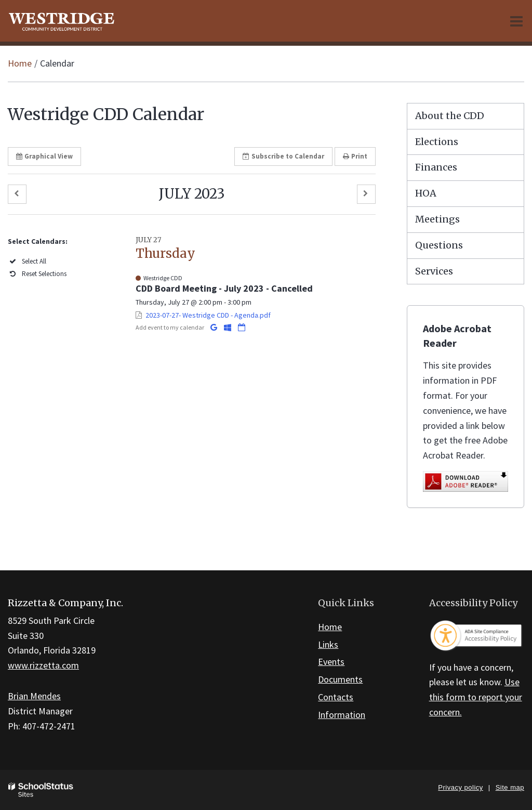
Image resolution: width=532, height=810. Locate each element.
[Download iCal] (242, 327)
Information (342, 715)
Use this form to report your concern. (476, 697)
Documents (340, 679)
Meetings (437, 219)
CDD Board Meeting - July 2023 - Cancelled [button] (224, 288)
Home (20, 63)
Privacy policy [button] (460, 787)
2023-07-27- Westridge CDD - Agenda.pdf (208, 315)
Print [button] (355, 156)
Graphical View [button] (44, 156)
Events (331, 662)
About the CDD (450, 116)
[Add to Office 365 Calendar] (228, 327)
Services (434, 271)
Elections (437, 142)
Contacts (336, 697)
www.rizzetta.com (43, 665)
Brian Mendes (34, 696)
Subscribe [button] (283, 156)
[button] (17, 194)
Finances (436, 167)
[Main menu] (516, 21)
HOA (426, 193)
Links (328, 644)
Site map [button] (510, 787)
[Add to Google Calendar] (215, 327)
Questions (439, 245)
